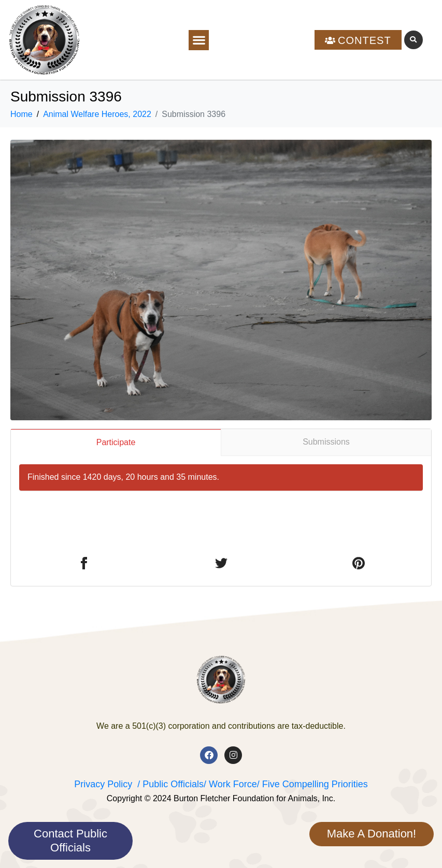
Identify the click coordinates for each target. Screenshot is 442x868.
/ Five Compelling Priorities (312, 784)
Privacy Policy (103, 784)
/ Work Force (230, 784)
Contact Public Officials (70, 840)
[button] (199, 40)
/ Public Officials (170, 784)
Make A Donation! (372, 834)
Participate (116, 442)
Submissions (326, 442)
